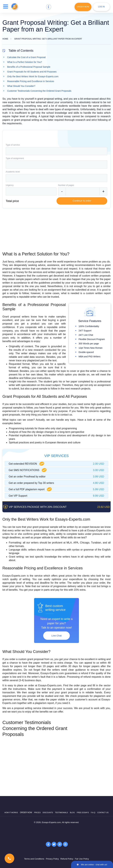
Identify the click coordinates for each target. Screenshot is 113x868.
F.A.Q (93, 813)
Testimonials (62, 813)
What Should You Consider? (21, 86)
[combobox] (56, 151)
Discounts (48, 813)
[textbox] (56, 151)
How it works (11, 813)
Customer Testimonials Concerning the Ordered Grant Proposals (39, 91)
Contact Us (103, 813)
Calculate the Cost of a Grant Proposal (26, 57)
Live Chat (56, 636)
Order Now (83, 7)
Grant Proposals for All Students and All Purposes (32, 72)
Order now (26, 813)
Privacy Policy (52, 859)
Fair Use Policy (82, 859)
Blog (72, 813)
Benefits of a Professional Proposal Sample (29, 67)
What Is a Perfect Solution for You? (25, 62)
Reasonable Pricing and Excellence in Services (31, 81)
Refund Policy (67, 859)
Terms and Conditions (34, 859)
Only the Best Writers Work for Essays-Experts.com (33, 76)
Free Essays (83, 813)
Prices (37, 813)
